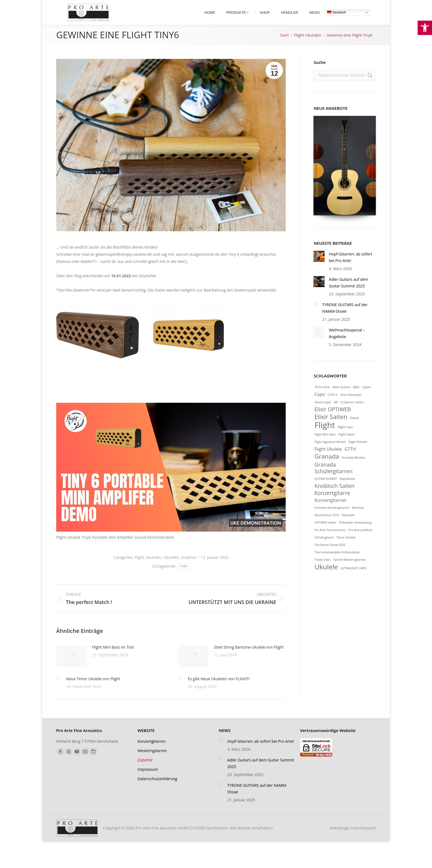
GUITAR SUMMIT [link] (326, 488)
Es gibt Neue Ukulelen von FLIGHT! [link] (219, 688)
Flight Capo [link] (345, 436)
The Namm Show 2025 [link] (330, 554)
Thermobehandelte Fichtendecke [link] (337, 562)
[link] (425, 28)
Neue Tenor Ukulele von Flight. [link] (94, 688)
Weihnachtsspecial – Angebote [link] (347, 343)
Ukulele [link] (326, 576)
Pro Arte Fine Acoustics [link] (330, 539)
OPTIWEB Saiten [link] (325, 532)
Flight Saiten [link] (347, 444)
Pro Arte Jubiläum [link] (361, 539)
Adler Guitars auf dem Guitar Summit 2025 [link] (348, 292)
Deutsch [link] (337, 22)
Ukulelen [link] (171, 567)
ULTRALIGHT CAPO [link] (353, 578)
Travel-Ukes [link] (322, 569)
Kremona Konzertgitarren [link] (332, 517)
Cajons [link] (367, 396)
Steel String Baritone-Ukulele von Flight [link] (249, 656)
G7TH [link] (350, 458)
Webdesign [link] (353, 837)
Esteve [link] (354, 427)
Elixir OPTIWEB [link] (333, 419)
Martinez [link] (358, 517)
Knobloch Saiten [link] (334, 495)
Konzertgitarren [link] (330, 510)
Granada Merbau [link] (353, 467)
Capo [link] (320, 404)
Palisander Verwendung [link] (355, 532)
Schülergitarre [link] (324, 547)
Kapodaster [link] (348, 488)
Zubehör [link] (189, 567)
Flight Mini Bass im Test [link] (113, 656)
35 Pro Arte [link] (322, 396)
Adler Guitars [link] (341, 396)
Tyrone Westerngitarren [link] (349, 569)
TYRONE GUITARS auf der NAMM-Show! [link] (345, 317)
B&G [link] (356, 396)
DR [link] (336, 412)
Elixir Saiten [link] (331, 426)
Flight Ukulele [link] (328, 458)
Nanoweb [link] (348, 524)
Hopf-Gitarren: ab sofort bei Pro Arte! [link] (350, 267)
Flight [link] (184, 576)
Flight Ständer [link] (358, 451)
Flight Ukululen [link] (148, 567)
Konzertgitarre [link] (332, 502)
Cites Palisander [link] (351, 404)
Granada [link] (327, 466)
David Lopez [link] (323, 412)
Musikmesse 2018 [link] (327, 524)
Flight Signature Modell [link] (330, 451)
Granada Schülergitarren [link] (333, 477)
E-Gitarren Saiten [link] (352, 412)
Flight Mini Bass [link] (325, 444)
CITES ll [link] (332, 404)
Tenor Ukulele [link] (346, 547)
